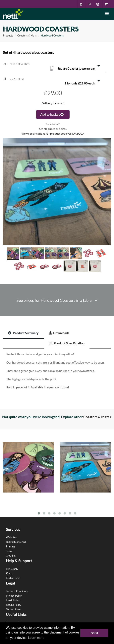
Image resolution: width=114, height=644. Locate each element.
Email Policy (13, 600)
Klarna (10, 573)
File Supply (12, 569)
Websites (11, 537)
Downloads (59, 333)
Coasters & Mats (27, 35)
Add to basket (53, 114)
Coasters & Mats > (98, 417)
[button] (53, 65)
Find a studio (13, 578)
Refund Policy (14, 605)
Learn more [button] (36, 638)
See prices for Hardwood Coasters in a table (57, 300)
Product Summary (23, 333)
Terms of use (13, 609)
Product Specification (67, 343)
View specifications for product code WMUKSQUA (53, 134)
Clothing (11, 556)
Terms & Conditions (17, 591)
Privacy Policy (14, 596)
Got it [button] (94, 633)
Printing (10, 546)
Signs (9, 551)
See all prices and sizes (53, 129)
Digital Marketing (16, 542)
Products (8, 35)
